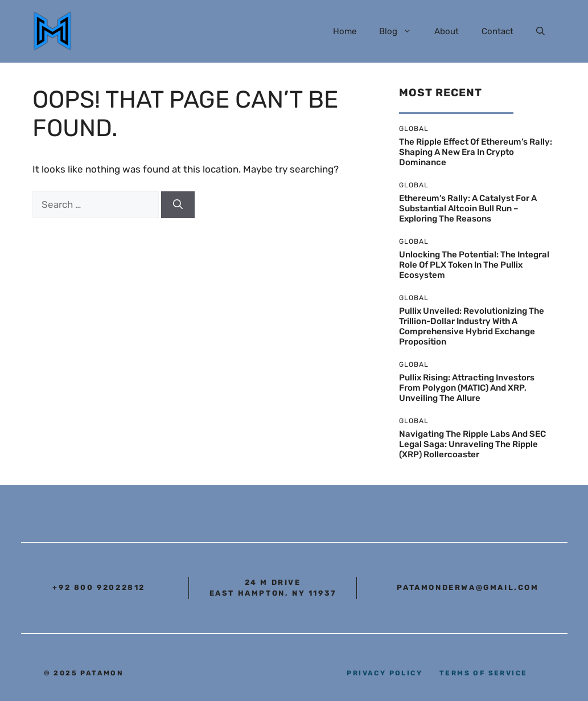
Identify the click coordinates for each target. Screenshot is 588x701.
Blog (401, 31)
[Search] (178, 205)
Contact (497, 31)
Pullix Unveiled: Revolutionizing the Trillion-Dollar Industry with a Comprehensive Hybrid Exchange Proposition (472, 326)
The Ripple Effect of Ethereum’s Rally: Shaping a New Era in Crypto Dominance (476, 152)
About (447, 31)
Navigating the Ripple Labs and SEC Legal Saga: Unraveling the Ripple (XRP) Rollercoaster (472, 444)
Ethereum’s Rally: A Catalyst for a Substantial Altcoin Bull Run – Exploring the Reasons (468, 208)
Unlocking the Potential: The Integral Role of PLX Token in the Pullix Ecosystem (474, 265)
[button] (540, 31)
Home (345, 31)
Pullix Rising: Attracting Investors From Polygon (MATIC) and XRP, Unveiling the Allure (467, 388)
